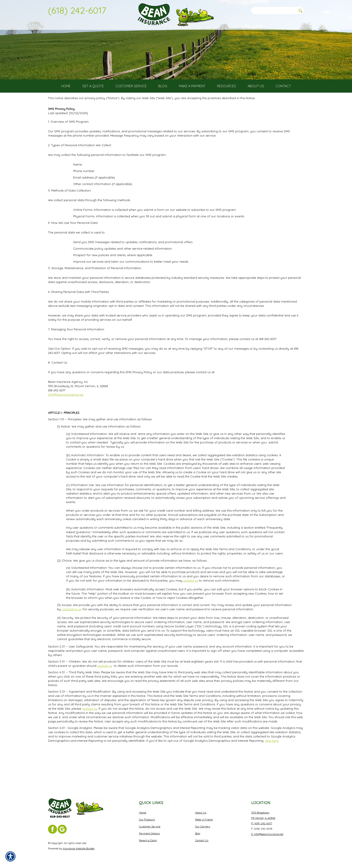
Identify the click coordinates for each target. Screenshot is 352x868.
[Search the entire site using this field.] (274, 11)
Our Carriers (203, 826)
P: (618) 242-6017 (262, 823)
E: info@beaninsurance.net (267, 834)
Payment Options (149, 833)
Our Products (147, 819)
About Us (201, 812)
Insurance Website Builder (79, 848)
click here (272, 774)
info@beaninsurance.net (66, 428)
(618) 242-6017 (77, 10)
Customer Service (150, 826)
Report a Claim (148, 840)
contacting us (71, 642)
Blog (198, 833)
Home (143, 812)
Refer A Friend (204, 819)
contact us (191, 614)
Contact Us (202, 840)
